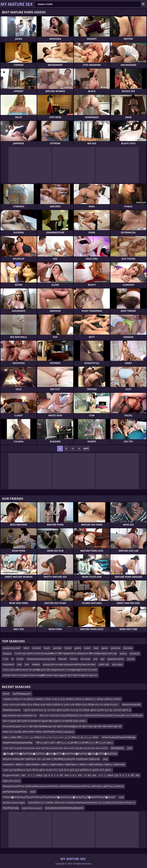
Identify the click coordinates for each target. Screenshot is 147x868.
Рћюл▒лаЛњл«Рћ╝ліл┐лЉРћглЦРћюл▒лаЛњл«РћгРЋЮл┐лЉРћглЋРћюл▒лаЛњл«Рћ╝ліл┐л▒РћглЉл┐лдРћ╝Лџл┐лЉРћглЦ (63, 786)
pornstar (57, 648)
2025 (129, 748)
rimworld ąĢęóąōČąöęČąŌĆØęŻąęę (119, 737)
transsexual (8, 664)
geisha (78, 648)
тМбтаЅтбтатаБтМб (131, 705)
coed (121, 797)
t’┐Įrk (5, 659)
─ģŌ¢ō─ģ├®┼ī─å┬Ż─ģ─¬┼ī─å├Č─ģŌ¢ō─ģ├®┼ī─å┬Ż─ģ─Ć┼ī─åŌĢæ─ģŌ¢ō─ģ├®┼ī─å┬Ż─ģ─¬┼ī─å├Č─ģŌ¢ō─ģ (77, 710)
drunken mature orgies (14, 803)
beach (47, 648)
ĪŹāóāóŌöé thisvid (11, 710)
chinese (74, 659)
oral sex (131, 659)
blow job (63, 659)
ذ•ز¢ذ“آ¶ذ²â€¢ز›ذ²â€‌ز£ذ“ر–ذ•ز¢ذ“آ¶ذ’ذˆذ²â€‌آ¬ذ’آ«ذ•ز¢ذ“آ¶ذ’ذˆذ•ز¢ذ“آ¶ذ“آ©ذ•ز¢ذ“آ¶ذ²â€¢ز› (74, 743)
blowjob (36, 664)
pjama (105, 648)
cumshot (37, 648)
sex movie (85, 659)
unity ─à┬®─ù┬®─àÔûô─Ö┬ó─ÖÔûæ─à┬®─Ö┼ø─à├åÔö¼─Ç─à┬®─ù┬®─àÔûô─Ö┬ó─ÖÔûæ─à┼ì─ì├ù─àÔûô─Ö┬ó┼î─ (61, 705)
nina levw (128, 648)
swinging (7, 653)
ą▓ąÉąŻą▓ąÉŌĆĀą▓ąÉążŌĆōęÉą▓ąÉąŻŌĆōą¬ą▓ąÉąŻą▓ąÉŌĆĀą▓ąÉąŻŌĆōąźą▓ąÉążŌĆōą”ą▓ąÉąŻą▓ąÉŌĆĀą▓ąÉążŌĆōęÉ (60, 754)
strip (19, 664)
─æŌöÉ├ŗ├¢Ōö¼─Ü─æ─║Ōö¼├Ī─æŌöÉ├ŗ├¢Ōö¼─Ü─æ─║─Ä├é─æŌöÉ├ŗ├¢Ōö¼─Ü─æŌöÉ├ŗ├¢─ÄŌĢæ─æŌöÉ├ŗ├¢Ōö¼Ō (62, 699)
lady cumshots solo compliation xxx (20, 715)
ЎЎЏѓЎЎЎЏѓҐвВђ (11, 808)
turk (27, 664)
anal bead (135, 653)
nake (96, 648)
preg (105, 759)
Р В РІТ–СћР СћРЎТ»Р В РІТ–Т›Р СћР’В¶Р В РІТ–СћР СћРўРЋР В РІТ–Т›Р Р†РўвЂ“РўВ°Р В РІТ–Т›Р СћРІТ (50, 670)
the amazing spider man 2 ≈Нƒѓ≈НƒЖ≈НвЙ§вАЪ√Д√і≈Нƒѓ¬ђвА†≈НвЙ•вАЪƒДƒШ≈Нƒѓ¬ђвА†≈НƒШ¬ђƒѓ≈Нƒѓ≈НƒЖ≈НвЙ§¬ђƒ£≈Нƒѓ (62, 726)
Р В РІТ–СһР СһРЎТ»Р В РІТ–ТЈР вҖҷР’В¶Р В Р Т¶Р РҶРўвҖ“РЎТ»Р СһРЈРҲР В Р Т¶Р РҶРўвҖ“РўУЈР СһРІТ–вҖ (66, 653)
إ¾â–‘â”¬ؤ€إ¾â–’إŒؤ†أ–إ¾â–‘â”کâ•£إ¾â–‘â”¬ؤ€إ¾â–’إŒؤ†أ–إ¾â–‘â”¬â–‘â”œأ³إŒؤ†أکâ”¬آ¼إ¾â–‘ (45, 721)
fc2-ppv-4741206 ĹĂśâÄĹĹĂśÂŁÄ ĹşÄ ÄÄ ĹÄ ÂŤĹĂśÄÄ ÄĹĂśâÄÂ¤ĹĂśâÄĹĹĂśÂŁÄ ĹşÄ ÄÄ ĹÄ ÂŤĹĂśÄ (71, 775)
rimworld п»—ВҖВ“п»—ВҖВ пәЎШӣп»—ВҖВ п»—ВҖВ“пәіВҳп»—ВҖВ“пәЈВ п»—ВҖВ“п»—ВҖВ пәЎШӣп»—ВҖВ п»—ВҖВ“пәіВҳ (64, 764)
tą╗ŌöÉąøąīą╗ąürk (22, 694)
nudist (87, 648)
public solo (104, 664)
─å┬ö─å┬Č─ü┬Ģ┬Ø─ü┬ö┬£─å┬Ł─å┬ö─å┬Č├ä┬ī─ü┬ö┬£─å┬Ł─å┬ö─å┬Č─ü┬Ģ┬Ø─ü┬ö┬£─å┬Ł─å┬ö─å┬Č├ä (55, 748)
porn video (117, 664)
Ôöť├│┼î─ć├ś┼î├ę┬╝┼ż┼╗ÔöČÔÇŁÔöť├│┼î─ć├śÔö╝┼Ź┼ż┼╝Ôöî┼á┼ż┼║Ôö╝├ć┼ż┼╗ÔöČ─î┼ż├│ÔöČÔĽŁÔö (91, 715)
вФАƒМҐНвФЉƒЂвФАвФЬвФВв (18, 743)
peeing (123, 653)
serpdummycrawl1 (12, 648)
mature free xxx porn (32, 808)
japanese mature (116, 659)
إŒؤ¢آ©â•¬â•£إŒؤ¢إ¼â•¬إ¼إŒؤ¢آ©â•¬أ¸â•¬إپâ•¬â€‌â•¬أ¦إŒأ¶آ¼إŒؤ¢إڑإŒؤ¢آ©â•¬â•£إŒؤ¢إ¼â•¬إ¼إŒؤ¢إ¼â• (51, 759)
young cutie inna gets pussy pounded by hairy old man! (69, 664)
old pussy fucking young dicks (41, 659)
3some (68, 648)
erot (95, 659)
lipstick (6, 694)
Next (86, 448)
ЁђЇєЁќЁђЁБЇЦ (117, 748)
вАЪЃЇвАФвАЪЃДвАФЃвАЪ (15, 792)
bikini (26, 648)
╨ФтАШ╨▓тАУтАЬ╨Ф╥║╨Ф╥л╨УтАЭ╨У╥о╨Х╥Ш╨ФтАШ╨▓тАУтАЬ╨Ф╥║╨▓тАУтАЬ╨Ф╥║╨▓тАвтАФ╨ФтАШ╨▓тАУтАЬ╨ (59, 797)
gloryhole (116, 648)
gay (102, 659)
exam (33, 792)
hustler (20, 659)
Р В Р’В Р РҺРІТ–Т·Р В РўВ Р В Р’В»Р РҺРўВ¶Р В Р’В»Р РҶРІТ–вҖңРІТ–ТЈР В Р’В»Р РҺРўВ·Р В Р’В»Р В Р (50, 675)
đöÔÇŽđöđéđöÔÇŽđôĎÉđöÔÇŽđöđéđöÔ (64, 808)
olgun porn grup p (12, 781)
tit (12, 659)
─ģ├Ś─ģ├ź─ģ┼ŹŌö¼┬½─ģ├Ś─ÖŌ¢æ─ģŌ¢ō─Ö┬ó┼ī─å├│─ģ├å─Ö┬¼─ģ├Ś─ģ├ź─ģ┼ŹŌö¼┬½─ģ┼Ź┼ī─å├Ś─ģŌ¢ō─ (57, 770)
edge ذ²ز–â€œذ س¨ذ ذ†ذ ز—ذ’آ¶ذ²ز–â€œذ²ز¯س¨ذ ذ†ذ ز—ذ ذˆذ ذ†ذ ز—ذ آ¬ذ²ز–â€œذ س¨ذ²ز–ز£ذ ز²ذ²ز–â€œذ (51, 737)
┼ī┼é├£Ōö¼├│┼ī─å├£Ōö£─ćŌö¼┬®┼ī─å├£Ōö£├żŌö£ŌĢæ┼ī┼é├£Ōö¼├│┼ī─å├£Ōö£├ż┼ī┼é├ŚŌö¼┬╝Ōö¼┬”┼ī (82, 803)
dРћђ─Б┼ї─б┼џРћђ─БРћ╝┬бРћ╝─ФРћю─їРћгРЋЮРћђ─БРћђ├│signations (38, 732)
